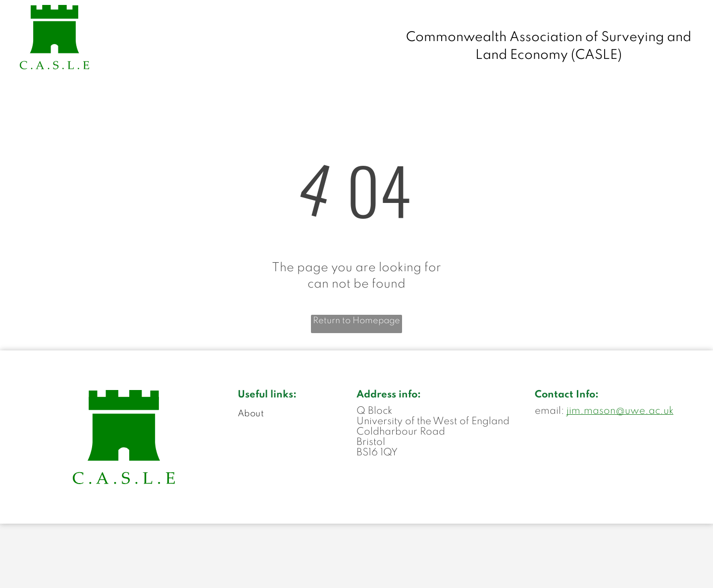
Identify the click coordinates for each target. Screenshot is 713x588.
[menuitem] (297, 414)
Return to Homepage (356, 321)
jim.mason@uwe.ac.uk (620, 411)
